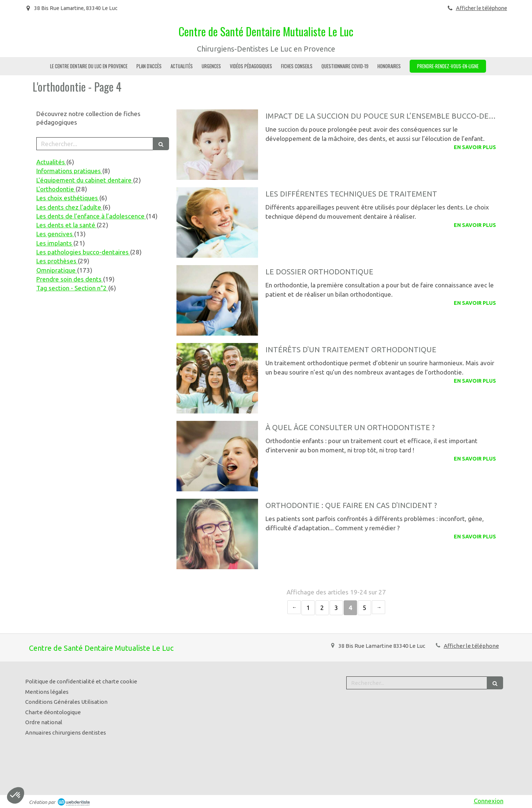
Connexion (489, 801)
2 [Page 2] (322, 608)
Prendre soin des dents (70, 279)
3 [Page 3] (336, 608)
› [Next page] (379, 607)
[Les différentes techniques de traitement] (217, 222)
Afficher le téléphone (482, 8)
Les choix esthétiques (68, 198)
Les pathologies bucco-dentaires (83, 252)
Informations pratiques (69, 171)
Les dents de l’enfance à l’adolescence (91, 216)
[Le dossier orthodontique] (217, 300)
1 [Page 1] (308, 608)
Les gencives (55, 234)
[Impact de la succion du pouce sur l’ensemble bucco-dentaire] (217, 145)
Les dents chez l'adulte (70, 207)
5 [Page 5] (364, 608)
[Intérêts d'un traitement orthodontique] (217, 378)
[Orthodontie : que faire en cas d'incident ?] (217, 534)
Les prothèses (57, 261)
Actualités (51, 162)
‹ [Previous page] (294, 607)
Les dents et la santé (67, 225)
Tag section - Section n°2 (72, 288)
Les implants (55, 243)
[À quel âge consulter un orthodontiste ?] (217, 456)
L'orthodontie (56, 189)
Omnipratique (57, 270)
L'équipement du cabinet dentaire (85, 180)
